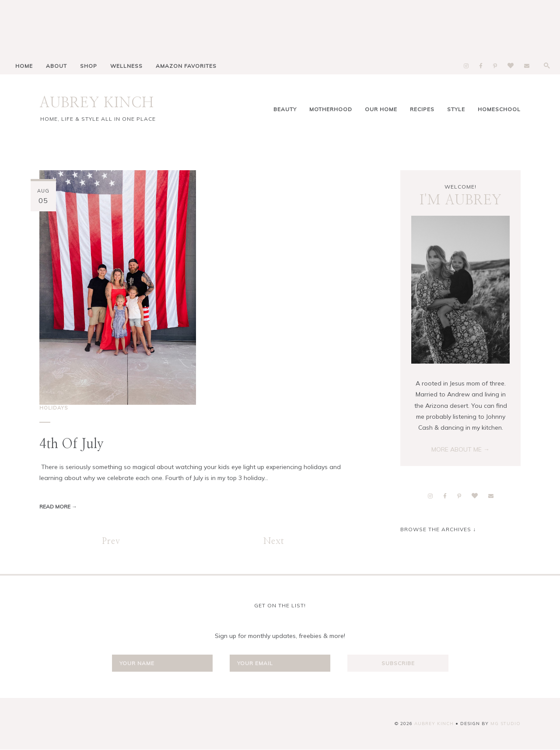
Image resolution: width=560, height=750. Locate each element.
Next (274, 541)
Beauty (285, 109)
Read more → (58, 506)
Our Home (381, 109)
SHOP (89, 66)
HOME (24, 66)
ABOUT (56, 66)
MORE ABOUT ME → (460, 449)
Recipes (422, 109)
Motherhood (331, 109)
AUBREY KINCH (97, 103)
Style (456, 109)
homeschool (499, 109)
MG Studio (506, 724)
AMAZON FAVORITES (186, 66)
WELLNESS (126, 66)
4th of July (72, 444)
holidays (54, 408)
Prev (111, 541)
